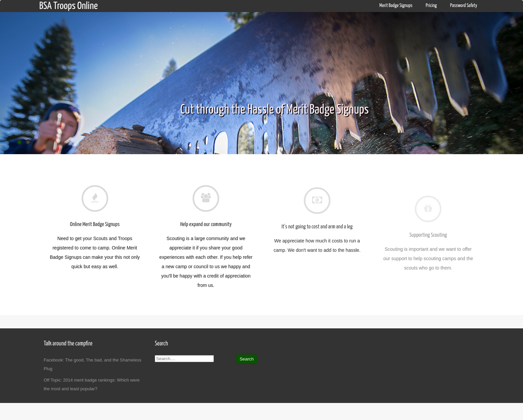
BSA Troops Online (68, 6)
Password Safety (464, 6)
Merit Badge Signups (396, 6)
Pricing (431, 6)
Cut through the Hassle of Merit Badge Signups (275, 110)
